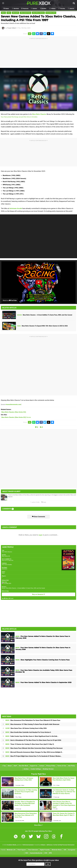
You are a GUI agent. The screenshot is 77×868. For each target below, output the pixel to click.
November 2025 (51, 13)
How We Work (23, 766)
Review (16, 417)
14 (12, 663)
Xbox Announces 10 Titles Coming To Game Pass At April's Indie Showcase (32, 724)
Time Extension (33, 850)
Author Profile (35, 502)
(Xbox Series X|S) (14, 412)
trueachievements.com (13, 404)
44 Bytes (43, 845)
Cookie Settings (36, 769)
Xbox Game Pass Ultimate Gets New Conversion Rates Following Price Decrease (34, 748)
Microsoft (16, 13)
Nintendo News (57, 850)
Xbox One (11, 560)
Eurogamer (72, 850)
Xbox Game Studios (7, 565)
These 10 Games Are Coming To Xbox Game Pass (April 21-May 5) (30, 744)
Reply (44, 502)
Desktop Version (48, 769)
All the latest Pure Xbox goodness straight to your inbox (39, 860)
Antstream (4, 569)
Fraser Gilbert (12, 28)
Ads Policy (72, 766)
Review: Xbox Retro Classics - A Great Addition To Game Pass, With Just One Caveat (23, 588)
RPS (51, 853)
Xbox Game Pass (25, 13)
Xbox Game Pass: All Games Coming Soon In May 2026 (26, 728)
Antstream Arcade (16, 208)
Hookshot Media (12, 845)
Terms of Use (62, 766)
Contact (42, 766)
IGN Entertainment (28, 845)
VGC (27, 853)
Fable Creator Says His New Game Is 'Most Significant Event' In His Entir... (32, 736)
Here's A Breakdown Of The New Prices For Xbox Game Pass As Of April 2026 (33, 740)
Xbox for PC (5, 560)
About (10, 766)
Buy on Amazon (38, 594)
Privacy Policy (51, 766)
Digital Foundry (45, 850)
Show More (38, 825)
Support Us (34, 766)
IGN (65, 850)
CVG (46, 853)
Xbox (9, 13)
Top (4, 766)
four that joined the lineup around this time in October (19, 117)
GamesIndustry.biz (36, 853)
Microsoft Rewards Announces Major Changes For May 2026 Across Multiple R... (34, 752)
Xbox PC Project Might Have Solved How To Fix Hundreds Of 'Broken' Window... (34, 756)
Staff (15, 766)
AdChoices (49, 845)
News (3, 13)
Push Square (22, 850)
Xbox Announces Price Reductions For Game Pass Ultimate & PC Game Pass (33, 720)
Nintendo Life (11, 850)
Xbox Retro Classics (38, 13)
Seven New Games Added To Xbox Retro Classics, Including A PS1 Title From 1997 (38, 18)
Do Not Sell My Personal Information (64, 845)
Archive (26, 769)
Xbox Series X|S (6, 556)
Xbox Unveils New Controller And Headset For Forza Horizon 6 (28, 732)
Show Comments (38, 517)
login (40, 535)
